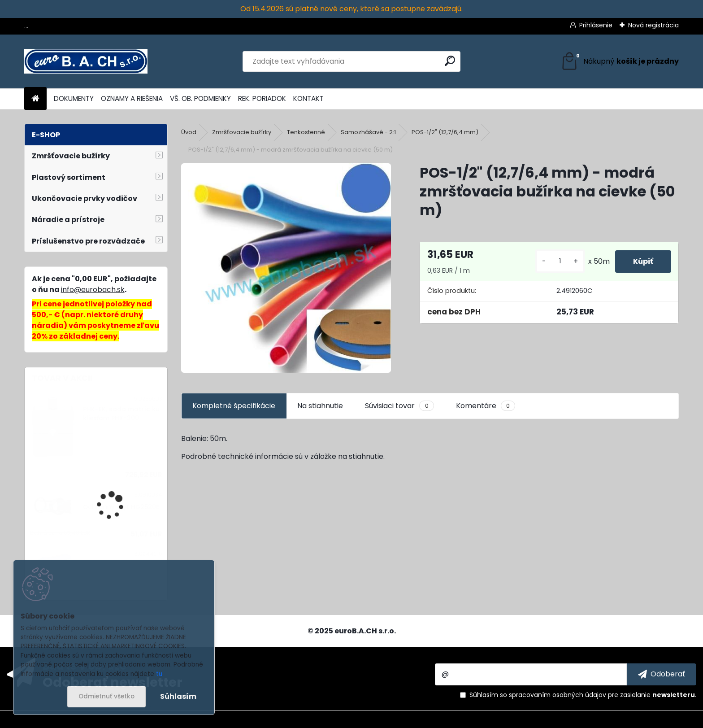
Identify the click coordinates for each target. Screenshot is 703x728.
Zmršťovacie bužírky (242, 132)
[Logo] (86, 61)
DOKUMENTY (74, 98)
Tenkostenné (306, 132)
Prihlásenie (596, 25)
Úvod (189, 132)
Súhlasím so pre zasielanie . (583, 695)
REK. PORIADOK (262, 98)
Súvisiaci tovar (399, 406)
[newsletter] (662, 674)
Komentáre (486, 406)
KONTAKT (308, 98)
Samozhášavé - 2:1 (368, 132)
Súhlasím (178, 696)
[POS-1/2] (286, 268)
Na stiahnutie (320, 406)
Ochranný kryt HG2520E (121, 507)
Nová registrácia (653, 25)
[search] (450, 61)
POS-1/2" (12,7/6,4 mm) (445, 132)
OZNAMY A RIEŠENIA (132, 98)
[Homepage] (35, 99)
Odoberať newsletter (113, 682)
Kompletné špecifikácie (234, 406)
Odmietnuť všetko (106, 696)
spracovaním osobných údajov (558, 695)
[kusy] (560, 261)
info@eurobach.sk (93, 290)
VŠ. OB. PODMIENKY (200, 98)
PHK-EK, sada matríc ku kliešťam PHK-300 (121, 414)
